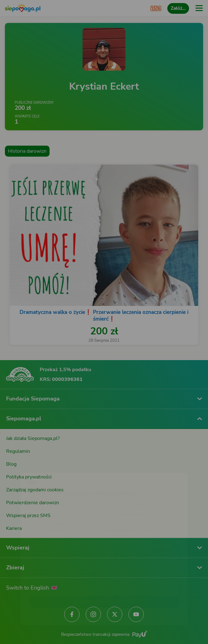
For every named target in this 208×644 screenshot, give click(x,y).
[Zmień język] (17, 465)
